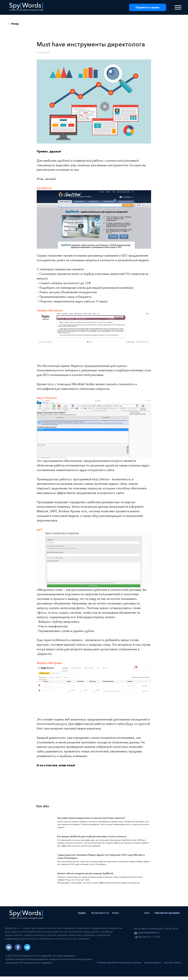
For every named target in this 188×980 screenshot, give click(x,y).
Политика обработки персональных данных (119, 966)
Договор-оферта (153, 966)
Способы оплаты (172, 966)
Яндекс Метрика (50, 665)
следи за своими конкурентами (26, 10)
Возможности (100, 916)
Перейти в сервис (148, 7)
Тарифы (82, 916)
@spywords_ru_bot (149, 940)
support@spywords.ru (149, 936)
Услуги (115, 916)
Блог (147, 916)
